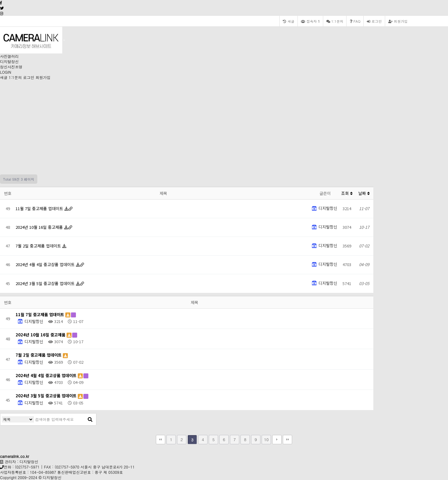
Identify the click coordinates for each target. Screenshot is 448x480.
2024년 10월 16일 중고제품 (40, 227)
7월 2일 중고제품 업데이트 (39, 246)
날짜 (364, 193)
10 (266, 439)
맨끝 (287, 440)
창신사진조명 (11, 67)
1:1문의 (15, 77)
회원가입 (398, 21)
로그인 (374, 21)
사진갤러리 (9, 56)
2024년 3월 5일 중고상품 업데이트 (46, 283)
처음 (161, 440)
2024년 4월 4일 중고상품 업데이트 (46, 264)
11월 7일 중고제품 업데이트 (40, 208)
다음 (277, 440)
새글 (4, 77)
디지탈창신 (9, 61)
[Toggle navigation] (64, 40)
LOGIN (6, 72)
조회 (347, 193)
